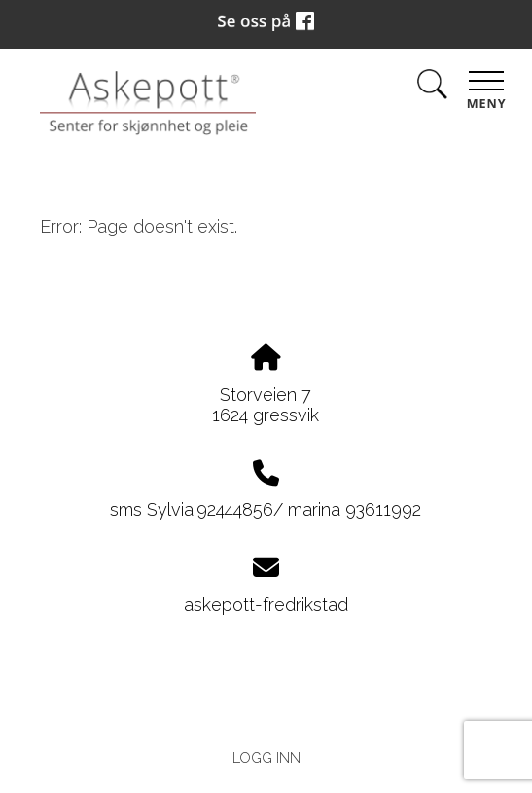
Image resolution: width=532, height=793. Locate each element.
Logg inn (266, 757)
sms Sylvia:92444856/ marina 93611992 (266, 509)
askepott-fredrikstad (266, 605)
